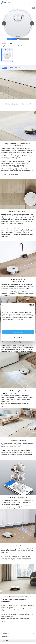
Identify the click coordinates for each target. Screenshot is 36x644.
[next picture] (32, 23)
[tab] (5, 67)
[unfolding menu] (33, 633)
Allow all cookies (18, 332)
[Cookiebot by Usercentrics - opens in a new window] (26, 305)
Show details (28, 327)
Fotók (12, 39)
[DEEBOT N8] (7, 55)
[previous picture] (4, 23)
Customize (18, 338)
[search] (28, 3)
